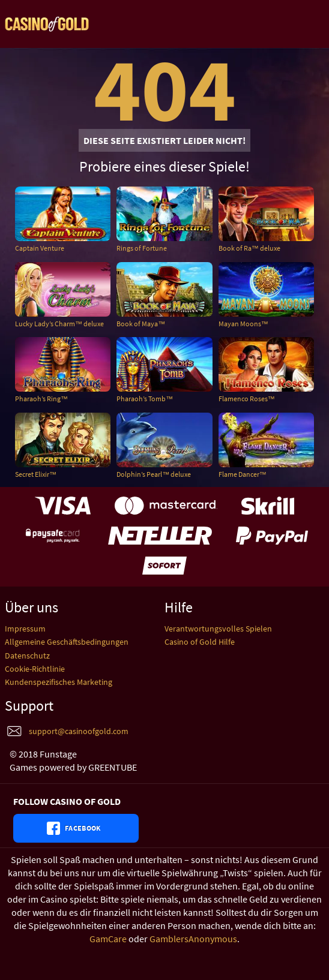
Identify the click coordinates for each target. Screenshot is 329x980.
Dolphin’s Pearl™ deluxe (154, 474)
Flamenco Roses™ (247, 399)
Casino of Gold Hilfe (200, 642)
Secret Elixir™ (36, 474)
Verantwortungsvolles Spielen (218, 629)
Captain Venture (40, 248)
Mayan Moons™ (243, 324)
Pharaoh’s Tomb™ (145, 399)
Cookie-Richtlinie (35, 669)
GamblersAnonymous (193, 939)
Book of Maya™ (141, 324)
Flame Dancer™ (243, 474)
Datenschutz (27, 656)
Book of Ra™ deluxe (249, 248)
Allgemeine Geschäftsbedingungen (67, 642)
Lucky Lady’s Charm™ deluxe (59, 324)
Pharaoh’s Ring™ (41, 399)
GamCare (108, 939)
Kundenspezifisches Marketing (59, 682)
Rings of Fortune (142, 248)
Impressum (25, 629)
